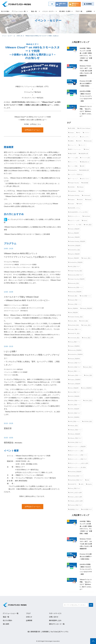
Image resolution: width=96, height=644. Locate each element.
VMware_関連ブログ (75, 438)
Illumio (85, 221)
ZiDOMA (71, 187)
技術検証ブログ (73, 509)
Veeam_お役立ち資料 (75, 497)
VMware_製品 (73, 426)
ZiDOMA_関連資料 (74, 246)
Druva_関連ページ (74, 342)
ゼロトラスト (85, 179)
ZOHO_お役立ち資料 (75, 493)
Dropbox (71, 200)
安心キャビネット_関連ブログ (78, 459)
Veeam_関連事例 (74, 346)
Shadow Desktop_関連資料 (77, 241)
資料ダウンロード (75, 4)
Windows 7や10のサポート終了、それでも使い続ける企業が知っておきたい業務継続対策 (86, 71)
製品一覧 (34, 11)
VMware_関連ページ (75, 430)
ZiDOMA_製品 (87, 421)
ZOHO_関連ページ (74, 405)
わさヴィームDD (74, 221)
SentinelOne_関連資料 (75, 262)
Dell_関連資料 (73, 313)
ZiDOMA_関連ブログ (75, 442)
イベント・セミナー (48, 11)
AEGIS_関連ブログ (74, 367)
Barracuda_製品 (74, 283)
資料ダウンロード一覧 (57, 624)
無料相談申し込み (55, 620)
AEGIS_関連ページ (74, 401)
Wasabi (88, 200)
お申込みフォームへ (33, 130)
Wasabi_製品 (73, 296)
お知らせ (29, 617)
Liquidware (72, 191)
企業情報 (89, 11)
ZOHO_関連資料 (74, 409)
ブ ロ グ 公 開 (85, 158)
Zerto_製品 (88, 375)
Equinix (89, 484)
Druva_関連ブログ (74, 488)
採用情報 (89, 4)
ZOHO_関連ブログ (74, 413)
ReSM (79, 204)
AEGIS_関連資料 (74, 396)
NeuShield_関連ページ (75, 476)
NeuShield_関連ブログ (75, 480)
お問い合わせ (62, 4)
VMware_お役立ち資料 (76, 501)
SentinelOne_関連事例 (75, 354)
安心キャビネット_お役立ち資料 (78, 463)
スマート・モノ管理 (75, 225)
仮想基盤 (85, 183)
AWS (81, 484)
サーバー (82, 145)
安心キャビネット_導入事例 (77, 467)
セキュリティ (85, 137)
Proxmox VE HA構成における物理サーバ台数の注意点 (86, 83)
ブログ (28, 613)
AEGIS (80, 200)
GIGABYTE (72, 484)
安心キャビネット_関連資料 (77, 447)
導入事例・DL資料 (65, 11)
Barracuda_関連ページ (75, 287)
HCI (78, 133)
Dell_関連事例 (73, 308)
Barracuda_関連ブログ (75, 275)
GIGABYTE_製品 (74, 333)
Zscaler (71, 204)
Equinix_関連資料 (74, 254)
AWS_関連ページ (74, 421)
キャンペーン (73, 162)
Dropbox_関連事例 (74, 380)
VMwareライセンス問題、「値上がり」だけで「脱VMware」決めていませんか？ (86, 111)
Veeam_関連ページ (75, 304)
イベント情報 (73, 166)
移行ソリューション (75, 149)
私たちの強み (5, 11)
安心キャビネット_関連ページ (78, 455)
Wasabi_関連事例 (74, 359)
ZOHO (79, 141)
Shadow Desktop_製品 (75, 317)
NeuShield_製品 (74, 325)
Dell (87, 480)
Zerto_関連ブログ (74, 392)
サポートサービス (55, 613)
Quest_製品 (87, 367)
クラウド (86, 133)
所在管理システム (74, 208)
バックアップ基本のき (75, 174)
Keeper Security (74, 183)
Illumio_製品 (73, 321)
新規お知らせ (85, 162)
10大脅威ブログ (87, 509)
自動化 (71, 141)
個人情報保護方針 (34, 632)
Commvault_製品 (74, 338)
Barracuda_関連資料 (75, 292)
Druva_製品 (86, 338)
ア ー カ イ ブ (73, 179)
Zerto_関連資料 (73, 388)
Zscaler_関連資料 (74, 237)
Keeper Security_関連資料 (76, 279)
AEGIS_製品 (84, 321)
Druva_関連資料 (74, 233)
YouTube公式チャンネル (60, 632)
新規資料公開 (83, 154)
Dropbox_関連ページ (75, 375)
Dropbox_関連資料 (74, 384)
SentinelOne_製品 (74, 250)
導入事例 (72, 128)
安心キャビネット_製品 (76, 451)
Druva (86, 149)
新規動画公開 (84, 170)
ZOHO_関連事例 (74, 417)
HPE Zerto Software (84, 128)
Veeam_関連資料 (74, 229)
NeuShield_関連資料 (75, 472)
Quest (81, 191)
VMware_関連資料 (74, 434)
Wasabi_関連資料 (86, 308)
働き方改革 (72, 154)
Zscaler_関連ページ (75, 329)
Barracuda (88, 141)
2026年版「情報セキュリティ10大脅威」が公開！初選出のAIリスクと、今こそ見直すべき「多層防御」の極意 (86, 54)
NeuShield (86, 216)
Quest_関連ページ (74, 371)
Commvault (86, 195)
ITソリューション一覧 (19, 11)
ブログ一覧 (79, 11)
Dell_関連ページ (85, 296)
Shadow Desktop (74, 195)
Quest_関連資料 (74, 258)
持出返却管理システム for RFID (78, 212)
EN (52, 4)
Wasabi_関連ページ (75, 300)
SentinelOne (73, 170)
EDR (82, 166)
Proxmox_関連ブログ (75, 505)
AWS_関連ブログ (74, 267)
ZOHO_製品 (88, 401)
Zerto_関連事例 (86, 388)
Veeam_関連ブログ (75, 363)
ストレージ (72, 145)
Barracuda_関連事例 (75, 350)
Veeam (71, 133)
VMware (81, 187)
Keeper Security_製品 (75, 271)
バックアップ (73, 137)
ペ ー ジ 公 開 (73, 158)
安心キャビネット (74, 216)
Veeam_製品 (86, 258)
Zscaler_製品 (86, 325)
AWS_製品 (88, 225)
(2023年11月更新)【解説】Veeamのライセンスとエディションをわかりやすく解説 (86, 96)
